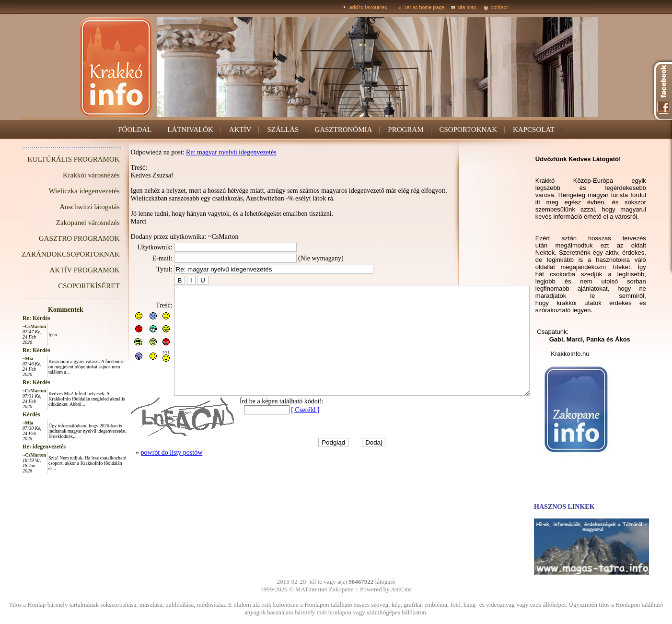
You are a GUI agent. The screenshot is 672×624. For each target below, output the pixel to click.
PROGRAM (406, 130)
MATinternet (311, 589)
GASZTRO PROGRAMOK (58, 238)
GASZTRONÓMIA (343, 130)
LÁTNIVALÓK (190, 130)
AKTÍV (240, 130)
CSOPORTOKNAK (469, 130)
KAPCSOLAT (534, 130)
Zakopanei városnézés (66, 223)
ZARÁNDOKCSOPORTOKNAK (49, 254)
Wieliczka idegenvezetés (63, 191)
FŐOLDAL (135, 130)
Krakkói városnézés (70, 175)
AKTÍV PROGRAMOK (63, 270)
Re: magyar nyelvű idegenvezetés (210, 152)
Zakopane (341, 589)
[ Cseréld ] (284, 431)
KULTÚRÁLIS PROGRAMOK (52, 159)
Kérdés (10, 414)
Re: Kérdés (15, 318)
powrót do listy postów (150, 474)
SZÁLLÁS (283, 130)
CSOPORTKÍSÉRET (67, 286)
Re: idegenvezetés (23, 447)
